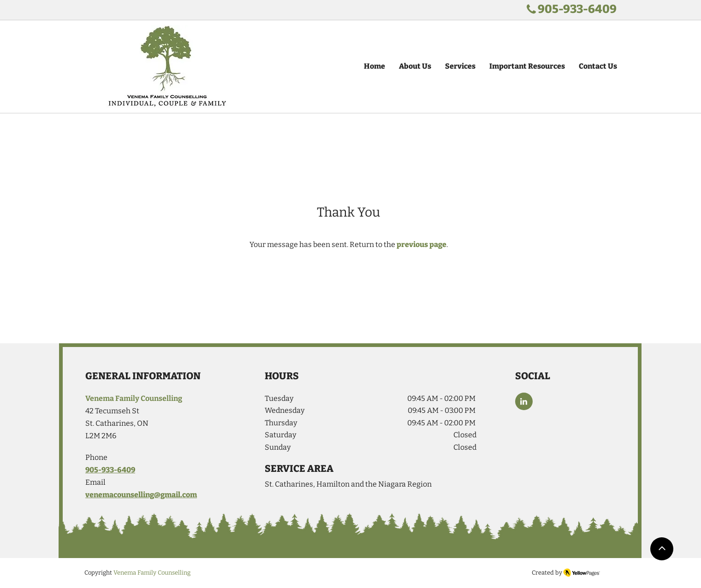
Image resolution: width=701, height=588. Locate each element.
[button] (460, 67)
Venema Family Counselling (152, 573)
